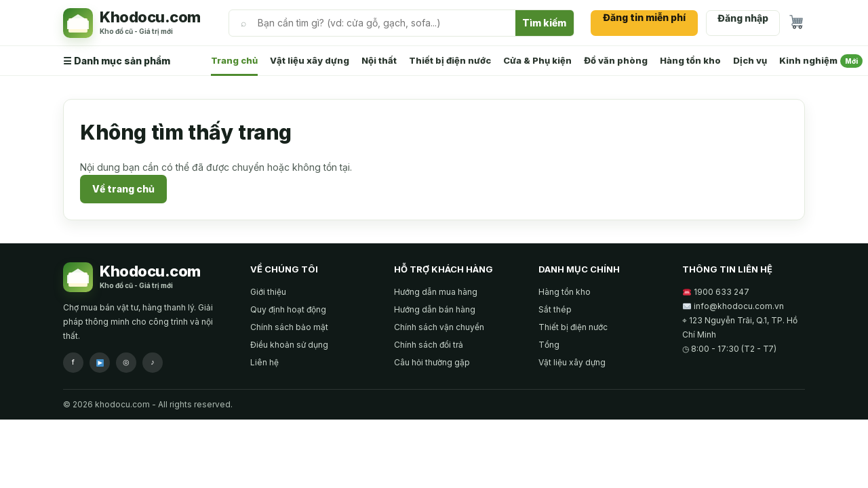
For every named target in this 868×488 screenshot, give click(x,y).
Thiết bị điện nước (450, 60)
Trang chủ (234, 60)
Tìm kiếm (544, 23)
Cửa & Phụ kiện (537, 60)
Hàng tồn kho (690, 60)
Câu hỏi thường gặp (432, 362)
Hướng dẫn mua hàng (436, 292)
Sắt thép (555, 309)
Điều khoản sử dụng (289, 345)
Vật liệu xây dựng (310, 60)
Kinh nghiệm (821, 61)
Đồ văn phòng (616, 60)
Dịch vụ (750, 60)
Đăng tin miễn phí (644, 17)
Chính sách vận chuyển (439, 327)
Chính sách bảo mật (289, 327)
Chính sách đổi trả (429, 345)
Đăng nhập (743, 18)
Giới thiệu (268, 292)
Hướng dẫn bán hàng (435, 309)
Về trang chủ (123, 189)
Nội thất (379, 60)
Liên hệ (264, 362)
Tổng (549, 345)
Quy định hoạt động (288, 309)
